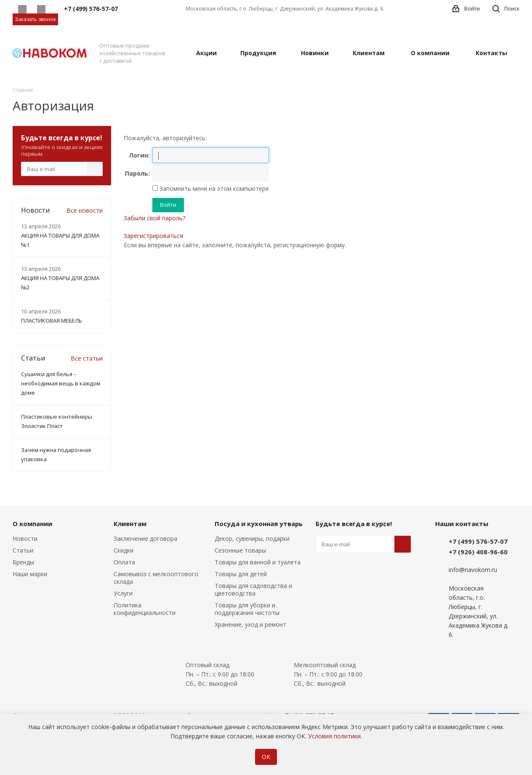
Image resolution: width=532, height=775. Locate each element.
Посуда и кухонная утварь (259, 524)
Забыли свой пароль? (154, 218)
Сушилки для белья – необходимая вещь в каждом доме (61, 383)
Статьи (23, 550)
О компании (32, 524)
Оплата (124, 562)
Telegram (41, 9)
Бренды (23, 562)
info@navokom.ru (473, 570)
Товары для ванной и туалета (258, 562)
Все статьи (87, 358)
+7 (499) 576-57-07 (478, 541)
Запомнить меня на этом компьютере (213, 188)
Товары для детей (241, 574)
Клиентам (130, 524)
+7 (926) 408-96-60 (478, 552)
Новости (25, 538)
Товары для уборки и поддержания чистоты (247, 609)
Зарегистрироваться (153, 236)
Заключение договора (145, 538)
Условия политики (334, 736)
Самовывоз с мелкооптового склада (156, 578)
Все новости (85, 210)
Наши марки (30, 574)
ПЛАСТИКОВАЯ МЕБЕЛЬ (52, 321)
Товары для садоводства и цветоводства (253, 589)
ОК (266, 757)
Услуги (123, 593)
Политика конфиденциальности (145, 609)
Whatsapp (22, 9)
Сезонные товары (240, 550)
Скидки (124, 550)
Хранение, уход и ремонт (250, 624)
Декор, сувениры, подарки (252, 538)
